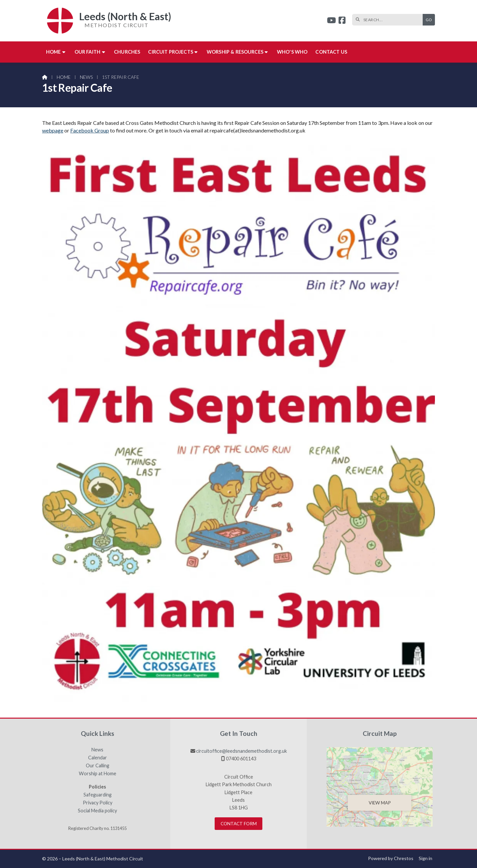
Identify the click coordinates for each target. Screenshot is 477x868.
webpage (53, 130)
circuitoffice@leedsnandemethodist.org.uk (241, 751)
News (86, 77)
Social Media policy (97, 811)
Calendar (98, 758)
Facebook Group (90, 130)
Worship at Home (98, 774)
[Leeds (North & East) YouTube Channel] (331, 21)
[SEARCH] (389, 20)
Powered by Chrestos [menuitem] (391, 858)
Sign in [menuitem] (425, 858)
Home (64, 77)
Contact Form (239, 824)
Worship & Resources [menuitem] (235, 52)
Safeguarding (98, 795)
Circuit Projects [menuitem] (171, 52)
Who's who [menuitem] (292, 52)
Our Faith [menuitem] (87, 52)
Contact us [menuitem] (331, 52)
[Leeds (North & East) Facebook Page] (342, 21)
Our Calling (98, 766)
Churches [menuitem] (127, 52)
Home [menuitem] (53, 52)
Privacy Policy (98, 803)
